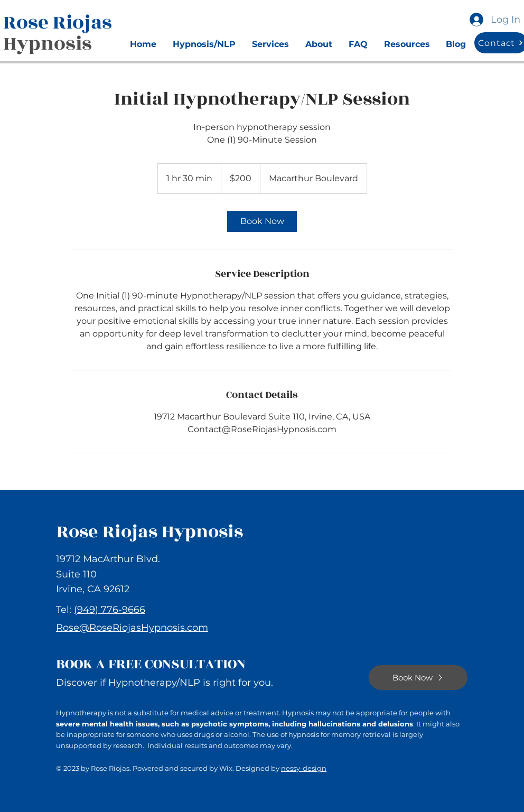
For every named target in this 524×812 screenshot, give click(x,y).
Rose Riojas (60, 22)
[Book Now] (418, 678)
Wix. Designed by (250, 768)
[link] (262, 221)
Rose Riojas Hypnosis (150, 532)
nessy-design (304, 768)
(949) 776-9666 (110, 610)
